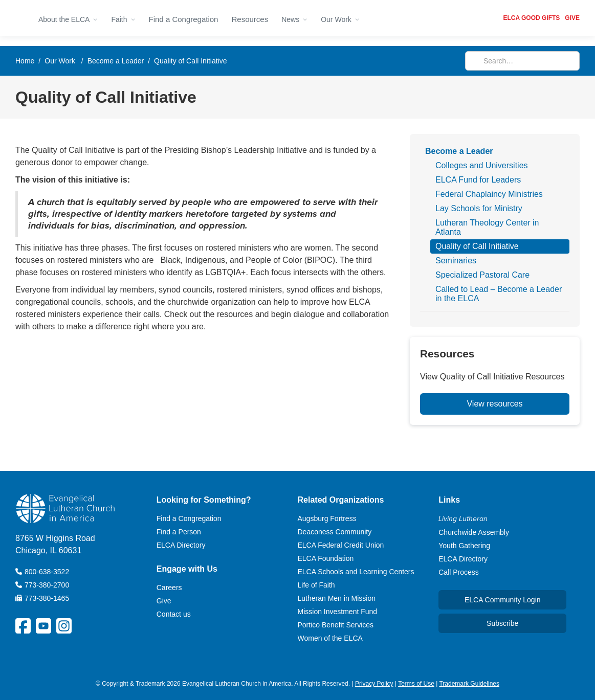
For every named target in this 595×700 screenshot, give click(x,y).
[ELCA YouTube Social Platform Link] (43, 626)
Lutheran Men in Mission (337, 598)
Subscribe (502, 623)
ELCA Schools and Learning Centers (356, 572)
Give (164, 601)
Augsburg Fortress (327, 518)
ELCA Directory (181, 545)
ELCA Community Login (503, 600)
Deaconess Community (335, 532)
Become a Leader (116, 61)
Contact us (174, 614)
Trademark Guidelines (469, 684)
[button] (68, 18)
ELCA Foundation (326, 558)
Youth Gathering (464, 546)
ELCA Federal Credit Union (341, 545)
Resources (250, 19)
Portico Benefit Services (336, 625)
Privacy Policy (374, 684)
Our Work (60, 61)
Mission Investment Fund (338, 612)
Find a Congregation (184, 19)
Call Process (459, 572)
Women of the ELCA (330, 638)
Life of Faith (316, 585)
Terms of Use (416, 684)
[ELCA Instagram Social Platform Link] (64, 626)
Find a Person (179, 532)
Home (25, 61)
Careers (169, 588)
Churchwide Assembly (474, 532)
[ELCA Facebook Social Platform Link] (23, 626)
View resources (494, 404)
